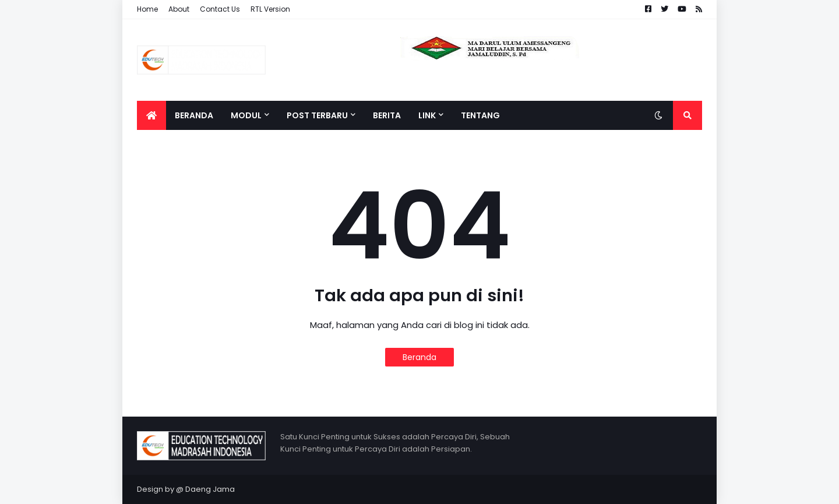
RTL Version (270, 9)
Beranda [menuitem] (194, 115)
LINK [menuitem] (427, 115)
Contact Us (220, 9)
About (179, 9)
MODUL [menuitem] (246, 115)
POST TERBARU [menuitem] (317, 115)
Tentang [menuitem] (480, 115)
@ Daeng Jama (205, 489)
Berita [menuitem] (387, 115)
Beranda (419, 357)
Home (147, 9)
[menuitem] (151, 115)
